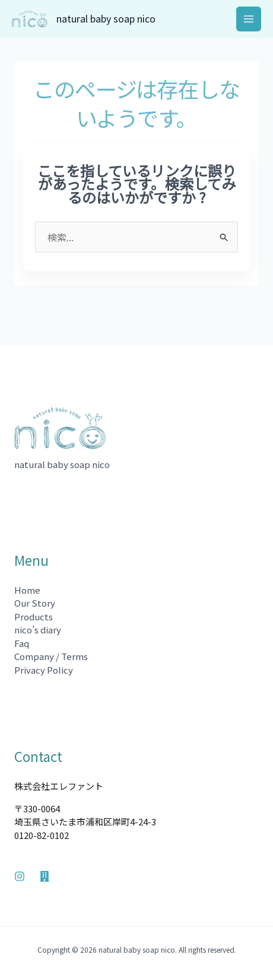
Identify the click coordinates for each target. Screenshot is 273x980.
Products (34, 616)
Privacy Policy (44, 670)
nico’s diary (38, 630)
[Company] (45, 876)
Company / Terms (51, 656)
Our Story (35, 603)
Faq (22, 643)
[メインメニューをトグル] (249, 19)
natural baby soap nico (106, 18)
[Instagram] (20, 876)
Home (27, 590)
